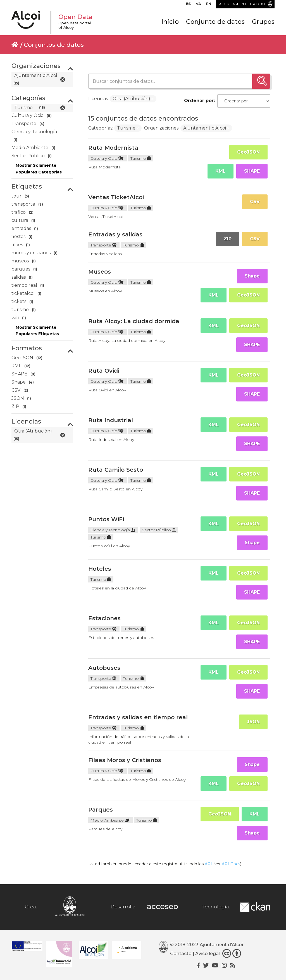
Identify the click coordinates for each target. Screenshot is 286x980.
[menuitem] (188, 5)
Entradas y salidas (115, 234)
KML (221, 171)
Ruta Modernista (113, 148)
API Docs (231, 864)
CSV (255, 202)
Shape (252, 276)
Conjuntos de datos (54, 45)
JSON (253, 722)
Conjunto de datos (215, 22)
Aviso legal (208, 954)
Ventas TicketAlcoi (116, 197)
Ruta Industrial (111, 420)
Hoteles (100, 569)
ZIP (228, 239)
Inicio (170, 22)
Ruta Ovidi (104, 371)
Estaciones (104, 618)
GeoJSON (248, 152)
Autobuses (104, 668)
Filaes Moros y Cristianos (125, 760)
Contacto (181, 954)
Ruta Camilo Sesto (116, 470)
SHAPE (252, 171)
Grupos (263, 22)
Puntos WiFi (106, 519)
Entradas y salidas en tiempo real (138, 717)
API (208, 864)
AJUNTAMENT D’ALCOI (242, 4)
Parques (101, 810)
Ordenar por (199, 101)
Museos (100, 272)
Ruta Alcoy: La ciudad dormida (134, 321)
